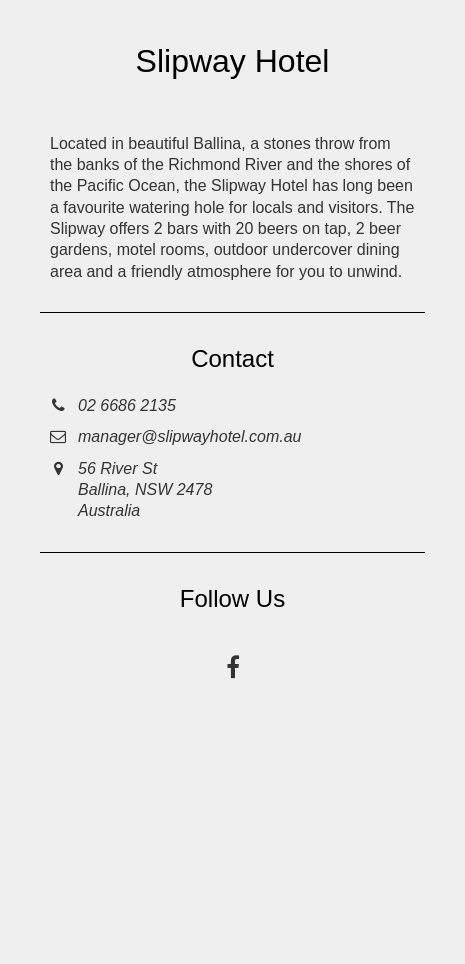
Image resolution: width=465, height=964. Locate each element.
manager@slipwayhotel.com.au (189, 436)
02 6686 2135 (127, 405)
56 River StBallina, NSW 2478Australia (145, 490)
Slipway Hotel (233, 61)
